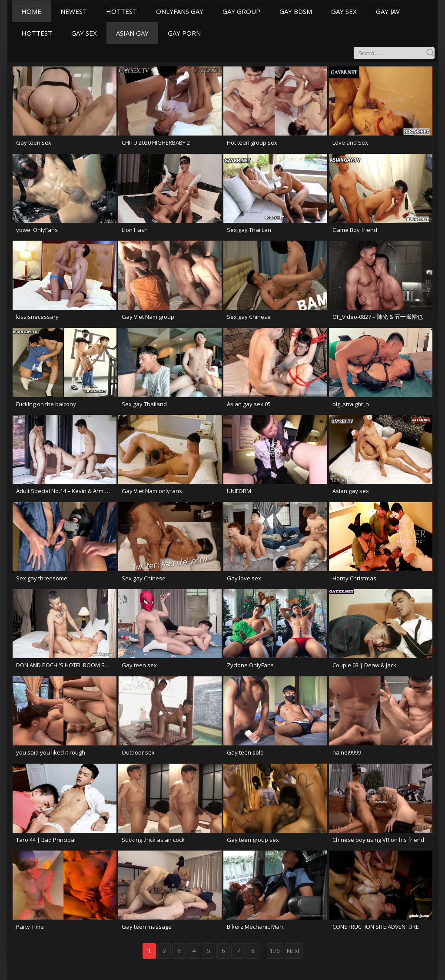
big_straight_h (351, 404)
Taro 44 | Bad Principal (46, 840)
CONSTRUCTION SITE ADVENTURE (376, 927)
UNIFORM (239, 491)
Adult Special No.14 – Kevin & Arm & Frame (71, 491)
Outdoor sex (138, 752)
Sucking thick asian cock (153, 840)
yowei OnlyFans (37, 230)
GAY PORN (184, 33)
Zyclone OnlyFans (250, 665)
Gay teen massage (147, 927)
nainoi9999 (347, 752)
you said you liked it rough (51, 752)
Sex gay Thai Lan (249, 230)
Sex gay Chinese (249, 317)
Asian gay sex (351, 491)
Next (293, 951)
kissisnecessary (37, 317)
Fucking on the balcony (46, 404)
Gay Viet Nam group (148, 317)
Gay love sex (244, 578)
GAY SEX (344, 11)
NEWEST (74, 11)
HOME (31, 11)
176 (275, 951)
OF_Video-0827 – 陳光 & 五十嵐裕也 (378, 317)
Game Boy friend (355, 230)
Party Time (30, 927)
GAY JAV (388, 11)
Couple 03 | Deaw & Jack (364, 665)
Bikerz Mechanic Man (255, 927)
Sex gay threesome (42, 578)
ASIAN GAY (132, 33)
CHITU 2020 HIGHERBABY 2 (156, 142)
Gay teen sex (34, 142)
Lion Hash (135, 230)
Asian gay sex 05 (249, 404)
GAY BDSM (296, 11)
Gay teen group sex (253, 840)
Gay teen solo (245, 752)
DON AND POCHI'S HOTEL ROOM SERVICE (69, 665)
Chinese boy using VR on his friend (378, 840)
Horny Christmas (354, 578)
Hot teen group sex (252, 142)
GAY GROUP (241, 11)
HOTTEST (121, 11)
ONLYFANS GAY (180, 11)
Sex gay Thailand (144, 404)
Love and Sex (350, 142)
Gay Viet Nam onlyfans (152, 491)
